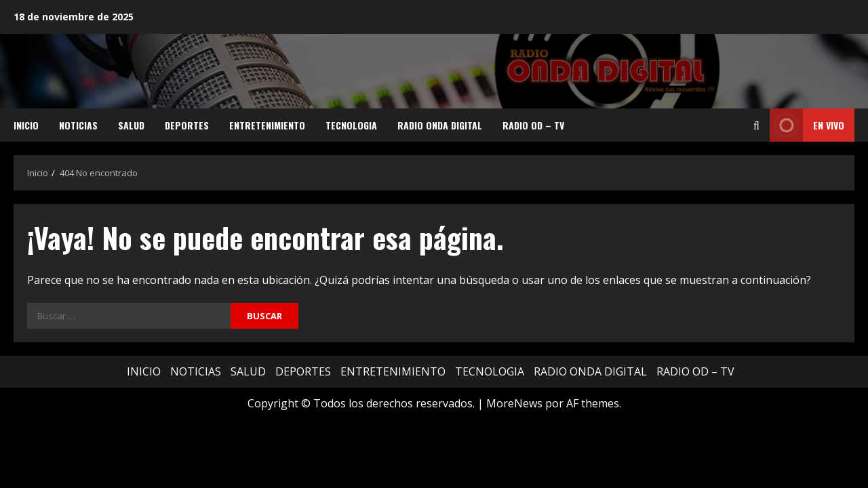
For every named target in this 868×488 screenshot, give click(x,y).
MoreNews (514, 403)
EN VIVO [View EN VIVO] (807, 125)
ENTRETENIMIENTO (267, 125)
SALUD (131, 125)
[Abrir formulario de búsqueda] (756, 125)
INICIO (26, 125)
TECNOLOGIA (351, 125)
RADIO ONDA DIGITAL (440, 125)
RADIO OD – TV (533, 125)
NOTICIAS (78, 125)
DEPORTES (187, 125)
